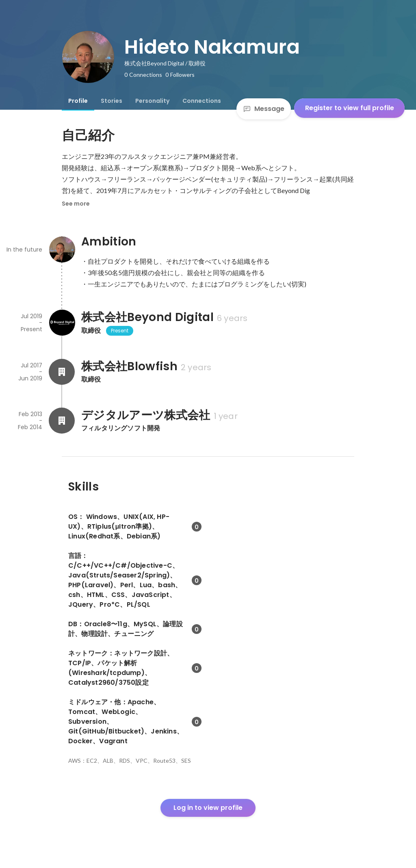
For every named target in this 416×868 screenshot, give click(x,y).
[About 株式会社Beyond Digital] (62, 323)
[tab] (78, 101)
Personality (152, 101)
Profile (78, 101)
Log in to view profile (208, 808)
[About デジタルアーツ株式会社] (62, 421)
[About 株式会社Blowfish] (62, 372)
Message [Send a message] (264, 109)
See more (76, 204)
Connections (202, 101)
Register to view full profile (350, 108)
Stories (112, 101)
